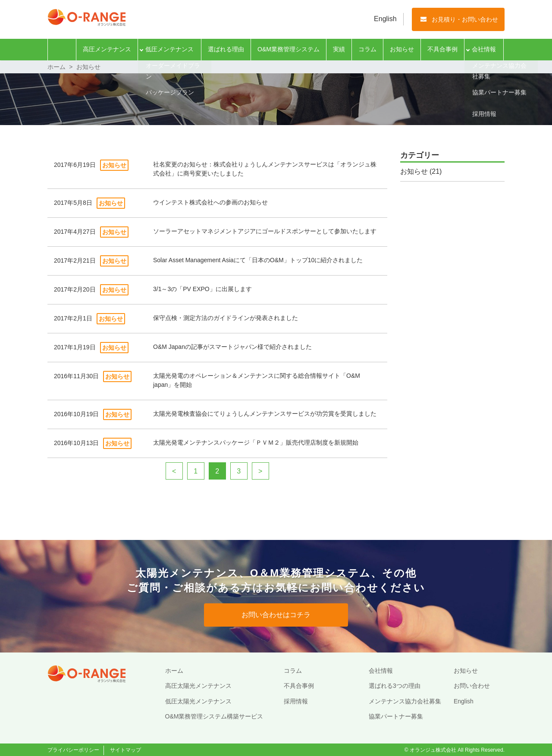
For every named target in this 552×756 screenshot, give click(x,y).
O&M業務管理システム (289, 49)
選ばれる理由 (226, 49)
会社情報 (484, 49)
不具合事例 (442, 49)
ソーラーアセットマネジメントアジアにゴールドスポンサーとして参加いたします (265, 231)
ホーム (62, 50)
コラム (367, 49)
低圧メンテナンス (169, 49)
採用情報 (296, 701)
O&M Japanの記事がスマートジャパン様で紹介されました (232, 347)
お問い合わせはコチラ (276, 615)
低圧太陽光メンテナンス (198, 701)
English (385, 19)
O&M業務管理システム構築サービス (214, 716)
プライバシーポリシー (73, 750)
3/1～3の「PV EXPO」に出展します (202, 289)
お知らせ (402, 49)
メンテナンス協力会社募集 (405, 701)
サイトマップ (125, 750)
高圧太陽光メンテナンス (198, 686)
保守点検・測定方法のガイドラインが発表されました (226, 318)
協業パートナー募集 (396, 716)
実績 (339, 49)
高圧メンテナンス (107, 49)
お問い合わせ (472, 686)
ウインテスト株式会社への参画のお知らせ (210, 202)
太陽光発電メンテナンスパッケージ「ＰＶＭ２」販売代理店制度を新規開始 (256, 442)
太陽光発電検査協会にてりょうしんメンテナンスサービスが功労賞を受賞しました (265, 414)
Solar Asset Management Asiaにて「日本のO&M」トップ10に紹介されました (258, 260)
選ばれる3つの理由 (395, 686)
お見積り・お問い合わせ (465, 19)
